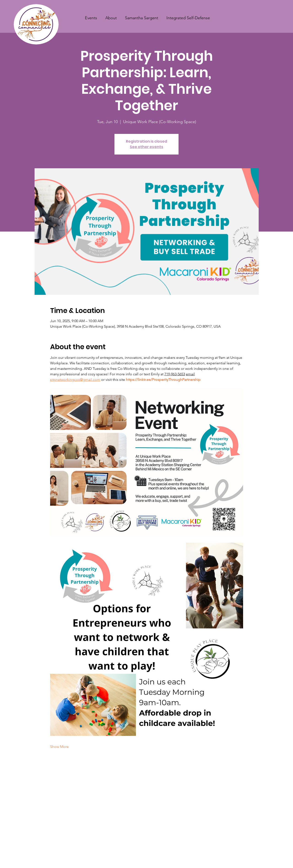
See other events (146, 147)
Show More (59, 747)
